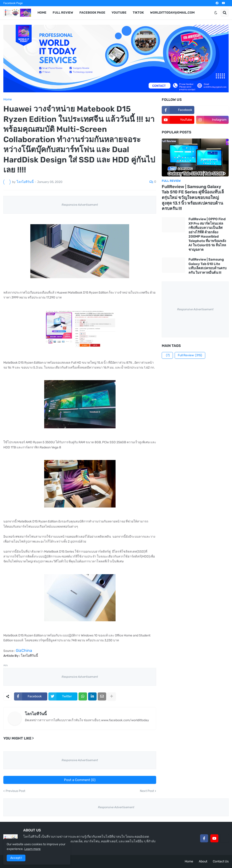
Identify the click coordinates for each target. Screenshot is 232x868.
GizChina (24, 650)
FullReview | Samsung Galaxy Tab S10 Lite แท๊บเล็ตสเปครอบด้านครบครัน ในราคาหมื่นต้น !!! (208, 266)
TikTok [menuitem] (138, 13)
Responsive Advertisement (80, 205)
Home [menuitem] (42, 13)
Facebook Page (13, 3)
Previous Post (15, 791)
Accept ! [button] (16, 858)
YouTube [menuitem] (119, 13)
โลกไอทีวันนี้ (36, 714)
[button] (216, 13)
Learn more (32, 849)
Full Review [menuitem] (63, 13)
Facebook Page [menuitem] (92, 13)
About (203, 861)
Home (8, 99)
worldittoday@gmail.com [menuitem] (172, 13)
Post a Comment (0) (80, 780)
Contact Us (221, 861)
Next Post (147, 791)
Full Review (190, 355)
